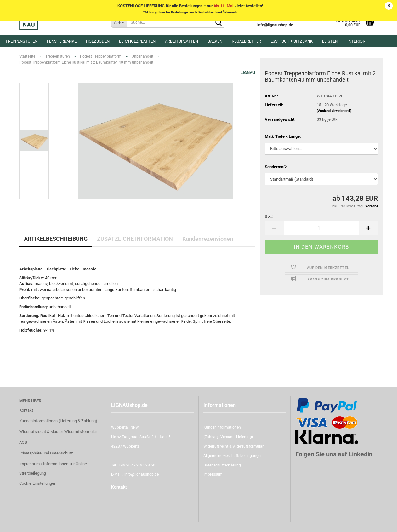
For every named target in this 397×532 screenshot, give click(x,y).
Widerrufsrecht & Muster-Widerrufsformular (58, 432)
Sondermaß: (276, 167)
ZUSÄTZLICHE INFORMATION (135, 239)
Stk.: (269, 216)
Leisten (330, 41)
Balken (215, 41)
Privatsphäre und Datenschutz (46, 453)
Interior (356, 41)
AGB (23, 442)
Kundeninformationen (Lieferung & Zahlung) (58, 421)
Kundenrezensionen (208, 239)
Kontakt (26, 410)
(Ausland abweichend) (334, 111)
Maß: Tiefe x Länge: (283, 136)
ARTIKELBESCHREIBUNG (56, 239)
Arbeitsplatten (181, 41)
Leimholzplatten (137, 41)
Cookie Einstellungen (38, 483)
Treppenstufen (21, 41)
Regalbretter (246, 41)
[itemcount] (321, 228)
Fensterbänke (62, 41)
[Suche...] (119, 22)
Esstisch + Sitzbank (292, 41)
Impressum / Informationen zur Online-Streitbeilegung (54, 468)
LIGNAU (248, 73)
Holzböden (98, 41)
